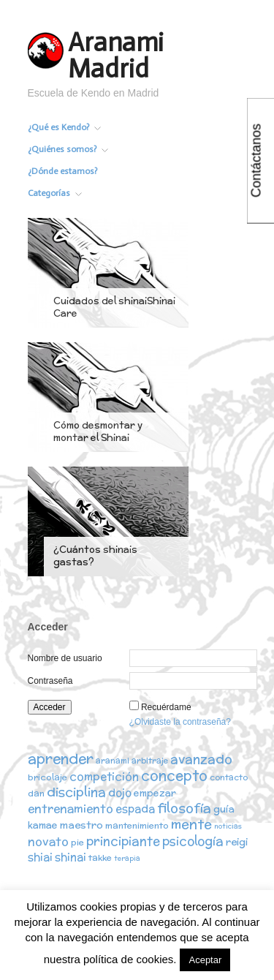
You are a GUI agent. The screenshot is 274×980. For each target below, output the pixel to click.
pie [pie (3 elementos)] (77, 842)
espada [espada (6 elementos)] (135, 808)
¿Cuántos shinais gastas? (95, 556)
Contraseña (50, 681)
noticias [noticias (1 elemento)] (228, 826)
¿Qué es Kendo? (64, 127)
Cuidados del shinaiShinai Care (114, 307)
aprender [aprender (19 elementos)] (61, 758)
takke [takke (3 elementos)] (100, 857)
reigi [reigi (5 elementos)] (237, 842)
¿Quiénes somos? (68, 149)
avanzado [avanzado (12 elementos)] (201, 759)
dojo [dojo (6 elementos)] (120, 792)
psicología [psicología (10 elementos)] (193, 841)
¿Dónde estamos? (62, 171)
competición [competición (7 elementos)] (104, 776)
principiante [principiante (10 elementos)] (123, 841)
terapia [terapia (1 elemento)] (127, 858)
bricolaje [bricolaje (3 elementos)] (47, 777)
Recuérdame (166, 707)
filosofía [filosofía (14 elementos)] (184, 808)
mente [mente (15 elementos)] (191, 824)
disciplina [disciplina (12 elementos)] (76, 792)
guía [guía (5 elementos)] (224, 809)
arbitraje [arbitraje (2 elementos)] (150, 761)
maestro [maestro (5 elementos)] (81, 825)
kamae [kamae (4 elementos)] (43, 825)
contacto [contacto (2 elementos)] (229, 777)
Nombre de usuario (65, 658)
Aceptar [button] (205, 960)
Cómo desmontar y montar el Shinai (98, 431)
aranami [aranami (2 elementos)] (113, 761)
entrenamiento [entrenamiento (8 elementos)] (71, 808)
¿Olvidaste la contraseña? (180, 722)
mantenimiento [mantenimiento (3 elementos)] (137, 825)
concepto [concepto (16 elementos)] (174, 775)
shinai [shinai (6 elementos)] (71, 857)
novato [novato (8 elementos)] (48, 841)
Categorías (55, 193)
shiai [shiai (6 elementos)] (40, 857)
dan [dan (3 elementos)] (36, 793)
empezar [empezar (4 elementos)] (155, 793)
